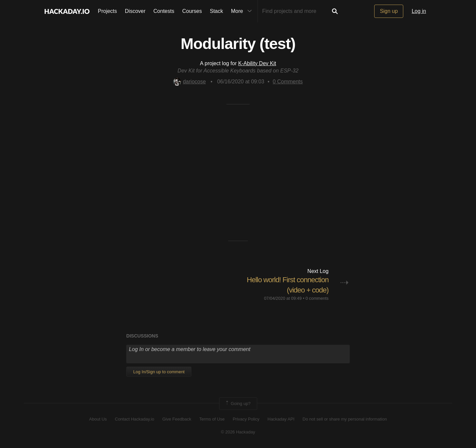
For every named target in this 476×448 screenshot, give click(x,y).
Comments (288, 82)
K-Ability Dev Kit (257, 63)
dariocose (189, 82)
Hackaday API (281, 419)
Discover (135, 11)
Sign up (389, 11)
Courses (192, 11)
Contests (164, 11)
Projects (107, 11)
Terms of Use (212, 419)
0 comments (317, 298)
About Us (98, 419)
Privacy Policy (246, 419)
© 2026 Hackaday (238, 432)
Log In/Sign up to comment (159, 372)
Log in (419, 11)
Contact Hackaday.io (135, 419)
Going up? (238, 404)
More (243, 11)
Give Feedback (177, 419)
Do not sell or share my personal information (345, 419)
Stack (217, 11)
